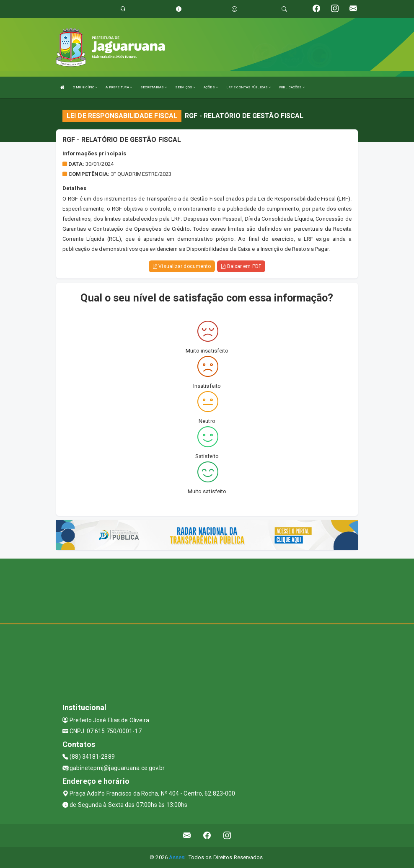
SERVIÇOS (185, 87)
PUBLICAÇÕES (292, 87)
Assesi (177, 857)
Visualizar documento (182, 266)
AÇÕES (211, 87)
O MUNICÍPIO (85, 87)
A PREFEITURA (119, 87)
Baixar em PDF (241, 266)
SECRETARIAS (154, 87)
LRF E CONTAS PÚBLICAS (248, 87)
